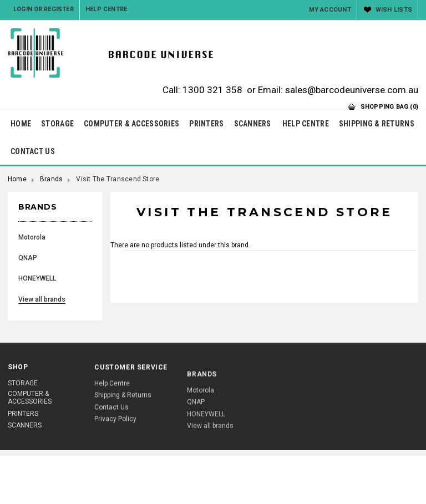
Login (23, 9)
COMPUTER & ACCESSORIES (131, 124)
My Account (330, 10)
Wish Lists (394, 10)
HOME (21, 124)
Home (17, 179)
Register (59, 9)
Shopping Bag (389, 107)
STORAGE (57, 124)
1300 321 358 (212, 90)
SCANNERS (253, 124)
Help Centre (106, 9)
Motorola (32, 237)
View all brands (42, 299)
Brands (51, 179)
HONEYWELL (37, 278)
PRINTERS (206, 124)
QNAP (28, 258)
